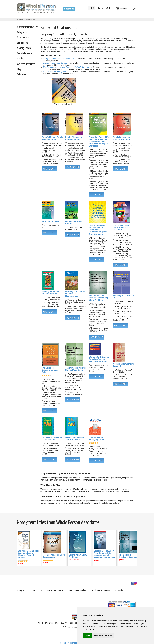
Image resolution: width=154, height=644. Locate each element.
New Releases (23, 38)
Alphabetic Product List (28, 27)
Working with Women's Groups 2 (123, 365)
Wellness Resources (26, 64)
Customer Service (55, 591)
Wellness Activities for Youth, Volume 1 (52, 438)
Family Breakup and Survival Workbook (122, 138)
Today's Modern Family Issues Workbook (52, 138)
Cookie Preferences (69, 643)
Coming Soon (23, 43)
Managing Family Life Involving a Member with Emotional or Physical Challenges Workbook (99, 142)
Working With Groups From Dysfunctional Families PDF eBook (99, 359)
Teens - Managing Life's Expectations (54, 556)
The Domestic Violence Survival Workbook (76, 369)
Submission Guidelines (77, 591)
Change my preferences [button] (103, 635)
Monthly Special (24, 48)
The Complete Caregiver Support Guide (50, 370)
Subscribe (21, 75)
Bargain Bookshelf (25, 53)
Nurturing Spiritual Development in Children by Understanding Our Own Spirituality (98, 230)
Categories (22, 32)
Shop (92, 8)
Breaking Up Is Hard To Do (123, 297)
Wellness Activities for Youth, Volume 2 (76, 438)
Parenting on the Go (51, 221)
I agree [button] (87, 635)
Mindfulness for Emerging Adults (57, 72)
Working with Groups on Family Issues (51, 293)
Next (135, 548)
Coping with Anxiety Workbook (78, 556)
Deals (100, 8)
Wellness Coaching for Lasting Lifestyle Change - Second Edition (28, 554)
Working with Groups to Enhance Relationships (75, 294)
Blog (19, 69)
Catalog (21, 59)
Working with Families (64, 104)
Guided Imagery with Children (56, 63)
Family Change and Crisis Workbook (58, 59)
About (109, 8)
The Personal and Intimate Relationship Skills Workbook (67, 67)
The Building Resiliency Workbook (129, 556)
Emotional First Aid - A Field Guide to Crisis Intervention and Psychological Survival (104, 554)
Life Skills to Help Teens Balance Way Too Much (122, 227)
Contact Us (37, 591)
